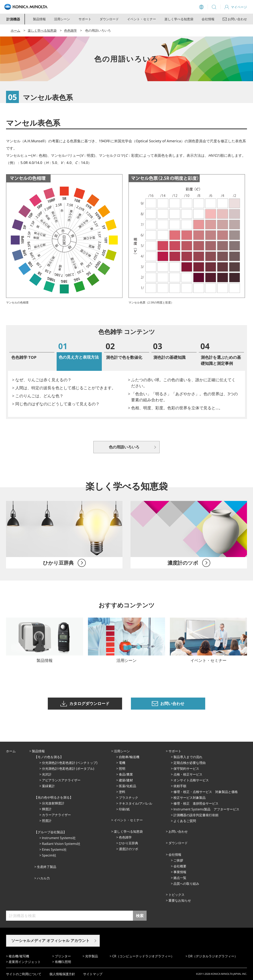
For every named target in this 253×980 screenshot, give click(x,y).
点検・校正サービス (188, 774)
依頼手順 (180, 786)
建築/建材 (126, 780)
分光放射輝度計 (53, 803)
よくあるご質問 (185, 821)
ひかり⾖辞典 (129, 843)
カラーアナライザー (56, 815)
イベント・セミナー (142, 19)
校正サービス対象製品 (190, 798)
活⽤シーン (122, 751)
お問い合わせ (178, 831)
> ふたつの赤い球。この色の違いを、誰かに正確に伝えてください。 (182, 383)
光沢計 (47, 774)
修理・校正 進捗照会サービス (196, 803)
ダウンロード (109, 19)
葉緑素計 (48, 786)
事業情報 (180, 872)
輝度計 (47, 809)
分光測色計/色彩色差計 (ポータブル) (68, 769)
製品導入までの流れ (188, 757)
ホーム (15, 30)
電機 (122, 763)
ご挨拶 (178, 860)
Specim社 (49, 855)
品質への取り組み (186, 884)
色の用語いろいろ (124, 447)
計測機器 (13, 19)
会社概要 (180, 866)
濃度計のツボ (129, 849)
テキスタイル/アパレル (136, 803)
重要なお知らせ (180, 900)
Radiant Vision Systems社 (61, 844)
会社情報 (208, 19)
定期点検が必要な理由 (190, 763)
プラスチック (129, 798)
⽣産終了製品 (47, 867)
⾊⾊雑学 (125, 837)
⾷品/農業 (126, 774)
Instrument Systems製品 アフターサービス (206, 809)
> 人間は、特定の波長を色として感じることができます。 (64, 388)
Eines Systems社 (54, 850)
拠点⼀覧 (180, 878)
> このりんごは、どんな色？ (38, 396)
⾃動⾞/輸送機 (129, 757)
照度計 (47, 821)
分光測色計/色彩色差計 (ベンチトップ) (70, 763)
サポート (85, 19)
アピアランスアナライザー (61, 780)
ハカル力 (43, 878)
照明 (122, 769)
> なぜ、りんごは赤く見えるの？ (42, 380)
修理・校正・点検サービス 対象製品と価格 (206, 792)
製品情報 (39, 19)
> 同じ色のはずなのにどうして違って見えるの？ (56, 404)
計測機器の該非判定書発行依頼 (196, 815)
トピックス (176, 895)
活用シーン (62, 19)
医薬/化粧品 (128, 786)
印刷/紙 (124, 809)
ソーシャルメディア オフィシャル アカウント (50, 941)
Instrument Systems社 (59, 838)
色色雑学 (70, 30)
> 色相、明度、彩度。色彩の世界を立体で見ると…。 (175, 408)
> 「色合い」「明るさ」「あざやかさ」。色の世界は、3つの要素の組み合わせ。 (183, 397)
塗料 (122, 792)
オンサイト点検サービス (191, 780)
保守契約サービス (186, 769)
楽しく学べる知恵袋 (179, 19)
